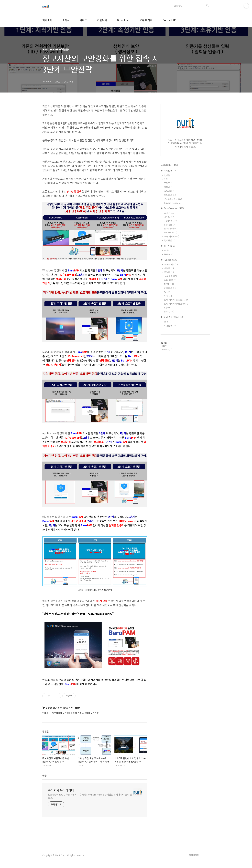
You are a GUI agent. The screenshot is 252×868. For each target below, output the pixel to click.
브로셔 (169, 254)
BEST (169, 284)
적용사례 (170, 191)
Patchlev (170, 229)
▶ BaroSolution (172, 208)
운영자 (169, 272)
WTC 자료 (170, 280)
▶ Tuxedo (169, 260)
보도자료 (170, 195)
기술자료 (170, 288)
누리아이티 (169, 165)
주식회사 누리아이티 (61, 790)
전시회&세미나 (173, 199)
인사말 (169, 175)
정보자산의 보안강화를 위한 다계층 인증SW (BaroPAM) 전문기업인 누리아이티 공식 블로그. (90, 796)
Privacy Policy (173, 203)
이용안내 (170, 325)
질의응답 (170, 240)
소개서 (66, 20)
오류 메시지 (146, 20)
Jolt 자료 (170, 276)
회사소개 (47, 20)
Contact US (170, 20)
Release (170, 225)
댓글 (44, 775)
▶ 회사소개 (168, 171)
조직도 (169, 183)
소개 (168, 322)
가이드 (83, 20)
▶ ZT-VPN (168, 246)
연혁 (168, 179)
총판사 (169, 187)
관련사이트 (194, 855)
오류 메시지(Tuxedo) (176, 300)
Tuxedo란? (171, 264)
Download (123, 20)
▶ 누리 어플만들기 (172, 317)
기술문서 (102, 20)
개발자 (169, 268)
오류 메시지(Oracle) (176, 304)
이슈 (168, 296)
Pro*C (169, 312)
